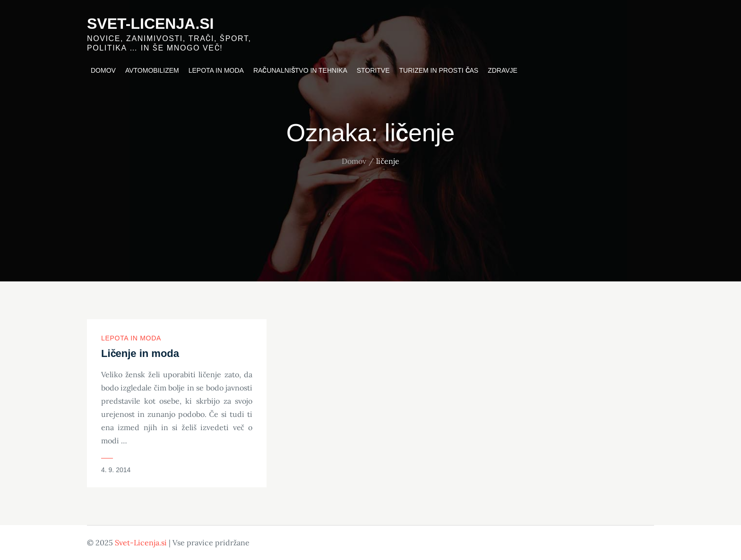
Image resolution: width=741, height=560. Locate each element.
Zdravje (503, 70)
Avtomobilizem (152, 70)
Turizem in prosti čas (439, 70)
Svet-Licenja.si (151, 24)
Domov (103, 70)
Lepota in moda (216, 70)
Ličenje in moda (140, 353)
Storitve (373, 70)
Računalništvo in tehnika (300, 70)
